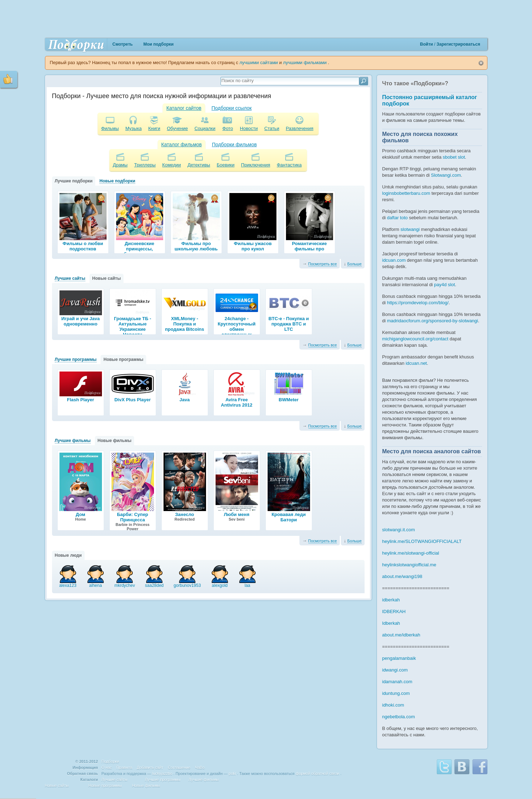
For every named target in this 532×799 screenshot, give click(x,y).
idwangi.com (395, 670)
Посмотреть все (323, 264)
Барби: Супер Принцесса (132, 517)
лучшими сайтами (259, 63)
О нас (107, 767)
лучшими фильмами (306, 63)
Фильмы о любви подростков (83, 246)
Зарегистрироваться (458, 44)
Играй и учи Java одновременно (80, 321)
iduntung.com (396, 693)
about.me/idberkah (401, 635)
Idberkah (391, 623)
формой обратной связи (317, 773)
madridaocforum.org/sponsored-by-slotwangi (432, 321)
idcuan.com (394, 260)
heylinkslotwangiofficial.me (409, 565)
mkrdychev (125, 583)
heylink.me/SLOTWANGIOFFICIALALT (422, 541)
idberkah (391, 600)
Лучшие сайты (70, 278)
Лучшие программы (76, 359)
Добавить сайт (150, 767)
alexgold (220, 583)
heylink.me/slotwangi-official (411, 553)
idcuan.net (416, 363)
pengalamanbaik (399, 658)
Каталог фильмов (182, 144)
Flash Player (81, 400)
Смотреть (123, 44)
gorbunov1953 (187, 583)
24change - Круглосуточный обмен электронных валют (237, 329)
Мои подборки (159, 44)
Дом (81, 514)
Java (185, 400)
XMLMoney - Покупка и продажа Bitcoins (185, 324)
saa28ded (155, 583)
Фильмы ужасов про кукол (253, 246)
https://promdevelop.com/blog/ (418, 303)
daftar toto (397, 218)
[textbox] (289, 80)
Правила (124, 767)
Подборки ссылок (232, 108)
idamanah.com (397, 682)
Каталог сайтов (184, 108)
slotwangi (410, 229)
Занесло (185, 514)
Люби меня (237, 514)
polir (232, 773)
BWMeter (288, 400)
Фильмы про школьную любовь (196, 246)
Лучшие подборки (74, 181)
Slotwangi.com (446, 175)
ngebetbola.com (399, 717)
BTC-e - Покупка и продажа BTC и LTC (288, 324)
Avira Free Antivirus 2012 (237, 402)
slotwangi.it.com (399, 530)
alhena (96, 583)
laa (247, 583)
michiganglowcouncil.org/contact (415, 339)
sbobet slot (454, 157)
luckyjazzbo (162, 773)
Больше (354, 264)
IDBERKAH (394, 611)
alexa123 (68, 583)
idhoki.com (393, 705)
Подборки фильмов (234, 144)
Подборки (110, 761)
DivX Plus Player (133, 400)
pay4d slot (444, 285)
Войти (427, 44)
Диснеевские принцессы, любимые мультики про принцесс (139, 251)
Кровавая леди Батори (289, 517)
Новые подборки (117, 181)
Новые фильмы (115, 441)
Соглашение (179, 767)
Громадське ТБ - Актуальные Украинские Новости (133, 327)
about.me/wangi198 (402, 576)
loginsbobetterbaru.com (406, 193)
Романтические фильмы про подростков (310, 249)
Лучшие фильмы (73, 441)
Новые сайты (107, 278)
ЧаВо (200, 767)
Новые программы (123, 359)
